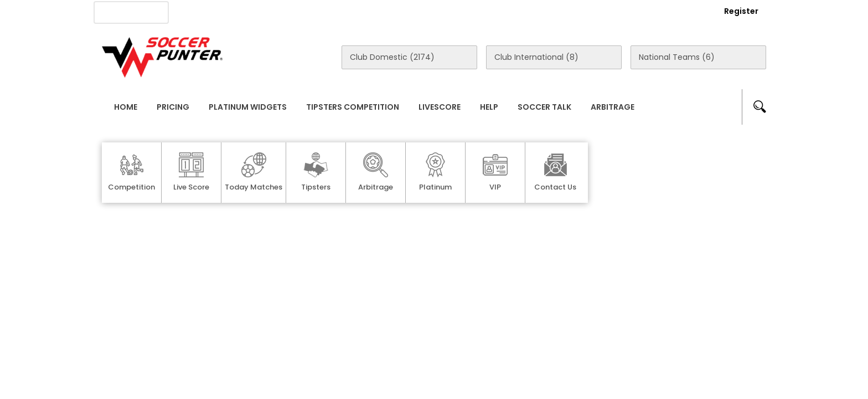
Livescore (440, 107)
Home (126, 107)
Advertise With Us (279, 12)
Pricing (173, 107)
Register (741, 11)
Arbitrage (613, 107)
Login (681, 11)
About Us (206, 12)
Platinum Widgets (248, 107)
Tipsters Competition (353, 107)
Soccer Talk (544, 107)
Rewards (417, 12)
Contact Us (357, 12)
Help (489, 107)
